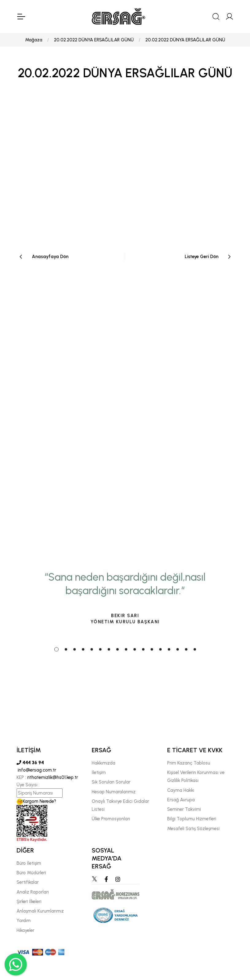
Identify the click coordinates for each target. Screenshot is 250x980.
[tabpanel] (125, 646)
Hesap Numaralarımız (114, 792)
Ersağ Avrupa (181, 800)
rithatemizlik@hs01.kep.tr (53, 777)
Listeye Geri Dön (202, 257)
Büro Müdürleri (31, 873)
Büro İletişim (29, 863)
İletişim (99, 772)
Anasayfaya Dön (50, 257)
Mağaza (34, 40)
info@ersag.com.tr (36, 770)
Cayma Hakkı (181, 790)
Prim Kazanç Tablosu (189, 763)
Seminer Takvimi (184, 809)
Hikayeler (25, 930)
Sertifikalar (28, 882)
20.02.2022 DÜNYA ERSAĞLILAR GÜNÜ (94, 40)
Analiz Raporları (33, 892)
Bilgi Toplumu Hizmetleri (192, 819)
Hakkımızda (104, 763)
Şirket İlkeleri (29, 902)
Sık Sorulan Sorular (111, 782)
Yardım (24, 921)
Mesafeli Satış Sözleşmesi (193, 829)
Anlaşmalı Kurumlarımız (40, 911)
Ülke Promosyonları (111, 819)
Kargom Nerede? (36, 801)
